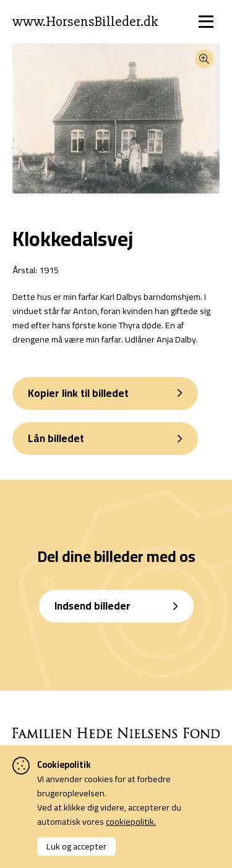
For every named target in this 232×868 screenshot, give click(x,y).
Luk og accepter (76, 846)
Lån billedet (56, 438)
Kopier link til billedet (78, 393)
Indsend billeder (92, 606)
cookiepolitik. (131, 821)
